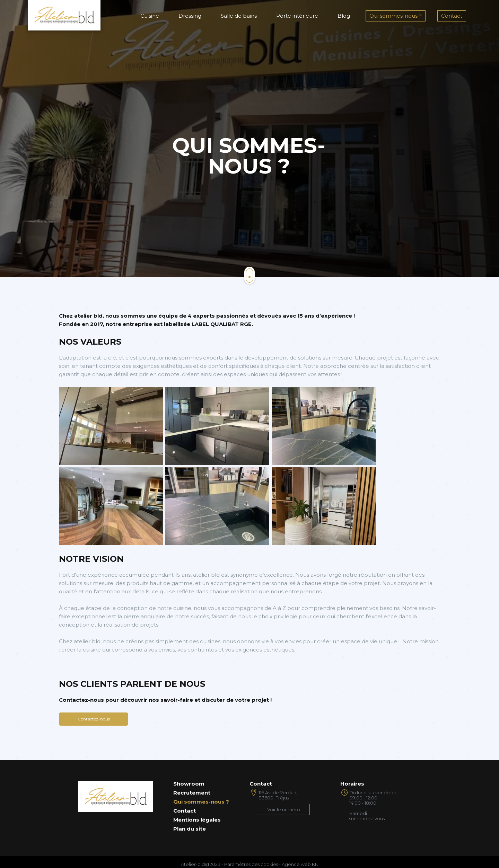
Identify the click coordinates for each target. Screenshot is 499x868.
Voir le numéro (284, 809)
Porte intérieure (297, 16)
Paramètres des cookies (251, 864)
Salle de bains (239, 16)
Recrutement (192, 793)
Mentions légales (197, 820)
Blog (344, 16)
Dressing (190, 16)
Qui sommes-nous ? (396, 16)
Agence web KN (300, 864)
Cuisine (150, 16)
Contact (452, 16)
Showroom (189, 784)
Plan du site (190, 829)
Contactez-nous (94, 719)
